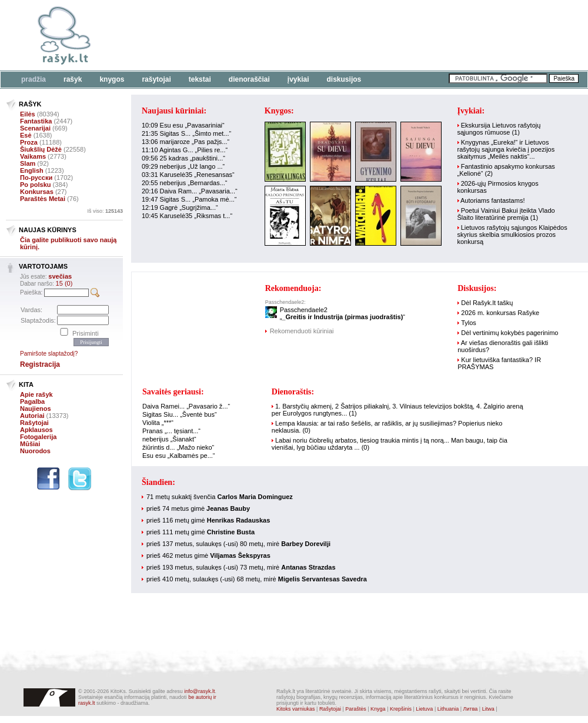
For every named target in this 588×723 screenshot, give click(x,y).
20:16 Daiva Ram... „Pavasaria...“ (190, 191)
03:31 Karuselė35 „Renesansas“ (188, 175)
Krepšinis (401, 709)
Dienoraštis (292, 392)
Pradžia (34, 79)
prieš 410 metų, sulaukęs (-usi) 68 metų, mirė (257, 579)
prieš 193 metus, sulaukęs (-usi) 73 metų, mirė (241, 567)
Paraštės (356, 709)
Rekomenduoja (292, 288)
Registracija (40, 364)
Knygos (112, 79)
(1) (515, 132)
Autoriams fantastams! (492, 200)
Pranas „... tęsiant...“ (171, 431)
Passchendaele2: (285, 302)
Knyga (378, 709)
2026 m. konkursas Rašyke (500, 313)
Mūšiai (30, 444)
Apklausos (36, 430)
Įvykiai (298, 79)
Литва (471, 709)
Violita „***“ (158, 423)
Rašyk (73, 79)
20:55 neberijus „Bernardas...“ (185, 183)
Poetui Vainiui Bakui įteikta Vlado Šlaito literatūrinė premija (506, 214)
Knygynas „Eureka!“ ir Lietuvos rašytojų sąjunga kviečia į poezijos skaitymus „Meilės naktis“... (506, 149)
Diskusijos (344, 79)
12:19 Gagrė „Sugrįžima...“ (180, 207)
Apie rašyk (36, 394)
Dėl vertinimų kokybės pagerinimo (510, 333)
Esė (26, 135)
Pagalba (32, 401)
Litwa (488, 709)
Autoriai (32, 416)
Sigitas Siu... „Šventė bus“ (180, 414)
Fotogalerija (38, 437)
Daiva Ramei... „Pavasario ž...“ (186, 406)
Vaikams (33, 156)
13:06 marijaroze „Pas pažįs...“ (186, 142)
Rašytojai (156, 79)
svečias (60, 276)
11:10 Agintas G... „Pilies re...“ (185, 150)
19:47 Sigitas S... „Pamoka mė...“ (189, 199)
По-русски (36, 178)
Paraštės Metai (43, 199)
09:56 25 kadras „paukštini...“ (183, 158)
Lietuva (424, 709)
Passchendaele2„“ (343, 313)
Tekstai (200, 79)
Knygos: (279, 111)
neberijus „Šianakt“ (169, 439)
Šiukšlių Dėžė (41, 149)
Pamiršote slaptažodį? (49, 354)
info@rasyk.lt (199, 691)
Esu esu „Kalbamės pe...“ (179, 456)
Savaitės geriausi (172, 392)
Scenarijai (35, 128)
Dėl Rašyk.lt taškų (487, 303)
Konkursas (37, 192)
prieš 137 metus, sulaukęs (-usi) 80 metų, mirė (238, 544)
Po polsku (36, 185)
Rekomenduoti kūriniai (302, 331)
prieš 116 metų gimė (208, 520)
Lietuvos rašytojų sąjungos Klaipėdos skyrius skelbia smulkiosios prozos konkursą (512, 235)
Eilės (28, 114)
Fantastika (36, 121)
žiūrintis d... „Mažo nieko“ (178, 447)
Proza (29, 142)
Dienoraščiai (249, 79)
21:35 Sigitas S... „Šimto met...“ (186, 133)
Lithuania (448, 709)
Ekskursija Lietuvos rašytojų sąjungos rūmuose (499, 129)
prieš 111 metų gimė (201, 532)
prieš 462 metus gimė (208, 555)
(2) (489, 173)
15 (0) (64, 283)
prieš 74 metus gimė (198, 508)
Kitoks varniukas (296, 709)
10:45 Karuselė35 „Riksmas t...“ (187, 216)
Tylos (469, 323)
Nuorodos (35, 451)
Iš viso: (105, 211)
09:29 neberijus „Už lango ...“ (183, 166)
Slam (28, 163)
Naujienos (36, 409)
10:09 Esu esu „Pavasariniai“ (183, 125)
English (32, 170)
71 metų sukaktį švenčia (220, 497)
